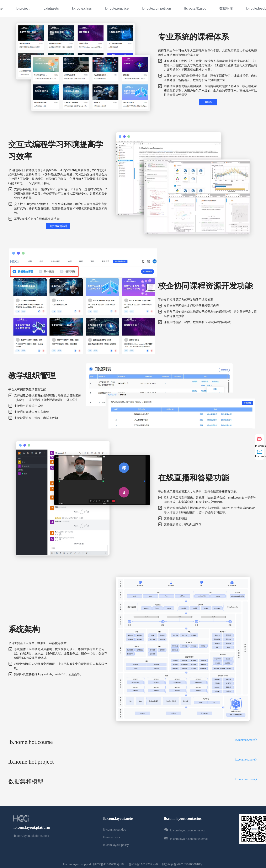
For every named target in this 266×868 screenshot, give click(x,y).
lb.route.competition (156, 8)
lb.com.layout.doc (115, 830)
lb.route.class (82, 8)
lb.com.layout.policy (116, 845)
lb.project (23, 8)
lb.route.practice (117, 8)
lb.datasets (51, 8)
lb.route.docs (112, 837)
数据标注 (226, 8)
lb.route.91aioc (195, 8)
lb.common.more (246, 740)
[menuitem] (23, 9)
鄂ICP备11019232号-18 (108, 864)
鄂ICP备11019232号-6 (143, 864)
